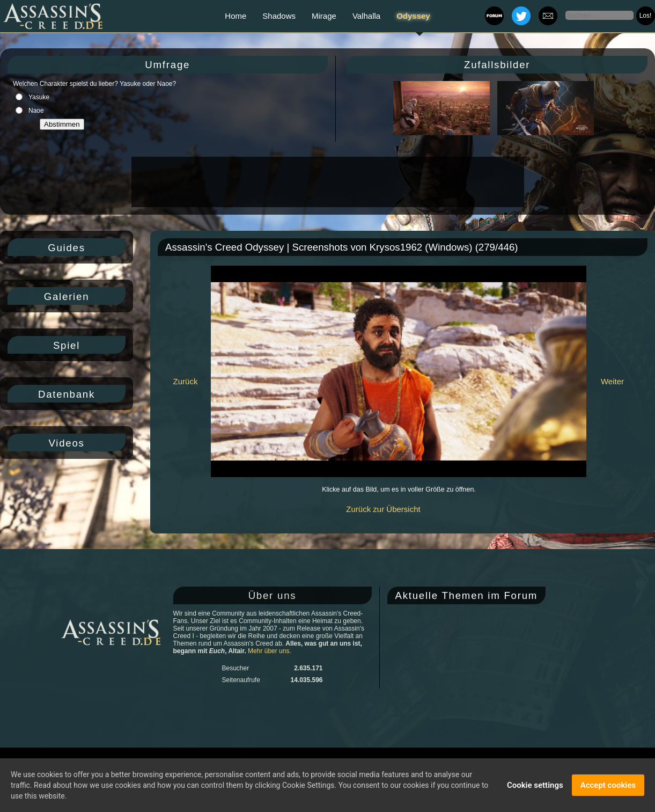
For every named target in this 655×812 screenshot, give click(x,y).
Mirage (324, 16)
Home (235, 16)
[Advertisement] (327, 182)
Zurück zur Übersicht (383, 509)
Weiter (612, 381)
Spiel (67, 345)
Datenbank (67, 394)
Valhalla (366, 16)
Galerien (67, 297)
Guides (67, 248)
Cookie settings (535, 786)
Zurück (186, 381)
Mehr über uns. (270, 651)
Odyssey (413, 16)
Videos (66, 443)
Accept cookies (608, 786)
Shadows (279, 16)
